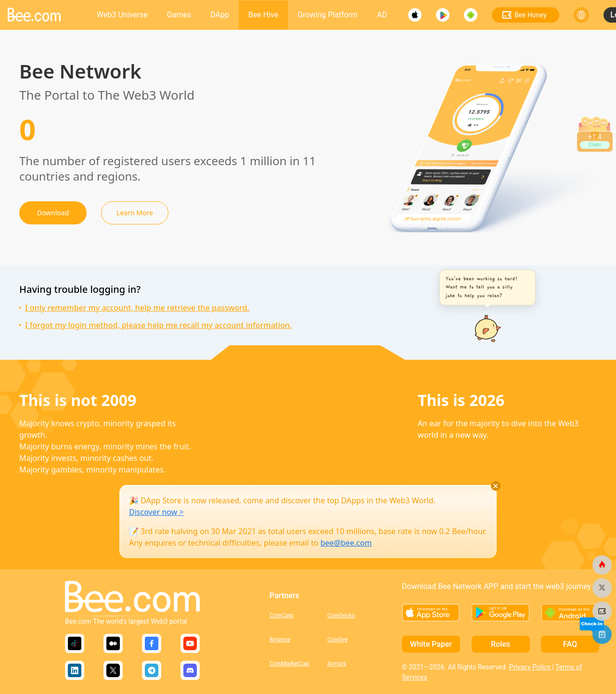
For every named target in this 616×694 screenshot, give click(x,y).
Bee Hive (263, 15)
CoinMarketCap (289, 664)
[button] (485, 288)
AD (382, 15)
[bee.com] (602, 565)
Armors (337, 664)
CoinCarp (281, 615)
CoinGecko (341, 615)
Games (179, 15)
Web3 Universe (122, 15)
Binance (280, 640)
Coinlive (337, 640)
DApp (220, 15)
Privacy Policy (531, 667)
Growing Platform (327, 15)
